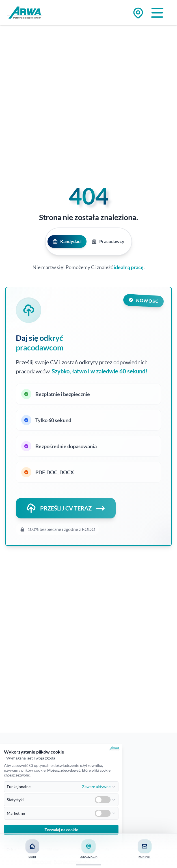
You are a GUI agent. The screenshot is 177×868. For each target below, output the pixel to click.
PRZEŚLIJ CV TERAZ (66, 508)
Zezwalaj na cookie (61, 830)
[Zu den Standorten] (138, 13)
